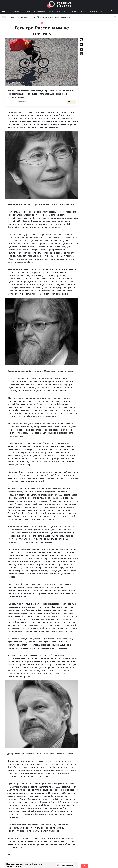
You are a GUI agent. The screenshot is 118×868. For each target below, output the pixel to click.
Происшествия (39, 11)
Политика (26, 11)
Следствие (73, 11)
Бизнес (83, 11)
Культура (93, 11)
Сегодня (16, 11)
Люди (51, 11)
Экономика (61, 11)
